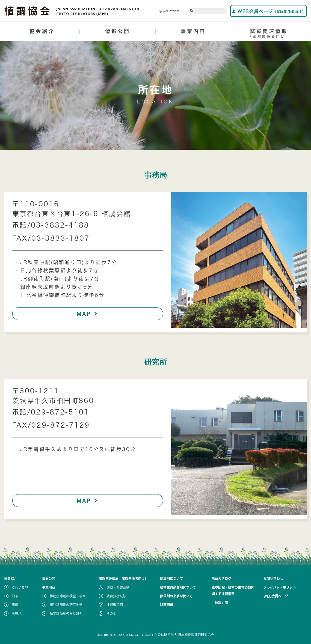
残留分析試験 (116, 596)
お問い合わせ (169, 11)
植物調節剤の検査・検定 (68, 596)
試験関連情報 (269, 34)
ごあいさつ (20, 587)
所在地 (17, 613)
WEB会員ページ (269, 11)
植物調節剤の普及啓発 (66, 613)
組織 (15, 605)
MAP (88, 314)
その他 (111, 613)
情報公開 (118, 31)
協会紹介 (42, 31)
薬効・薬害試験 (118, 587)
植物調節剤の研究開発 (66, 605)
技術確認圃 (115, 605)
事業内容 (193, 31)
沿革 (15, 596)
